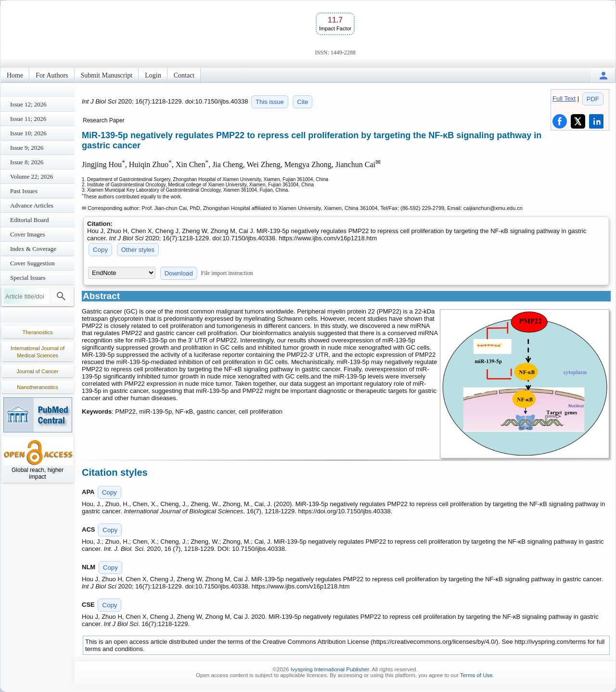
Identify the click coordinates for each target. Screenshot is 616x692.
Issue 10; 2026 (28, 133)
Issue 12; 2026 (28, 104)
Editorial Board (30, 220)
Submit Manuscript (107, 75)
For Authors (52, 75)
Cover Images (28, 234)
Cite (302, 102)
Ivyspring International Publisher (330, 669)
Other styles (138, 250)
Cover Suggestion (32, 263)
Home (15, 75)
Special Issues (28, 278)
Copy (100, 250)
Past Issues (24, 191)
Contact (184, 75)
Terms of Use (476, 675)
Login (153, 75)
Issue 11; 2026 (28, 119)
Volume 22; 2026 (32, 176)
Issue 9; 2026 (27, 148)
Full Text (564, 98)
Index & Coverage (33, 249)
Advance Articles (32, 205)
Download (179, 273)
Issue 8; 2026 (27, 162)
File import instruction (227, 273)
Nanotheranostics (38, 387)
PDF (593, 99)
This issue (270, 102)
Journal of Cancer (38, 371)
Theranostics (38, 332)
